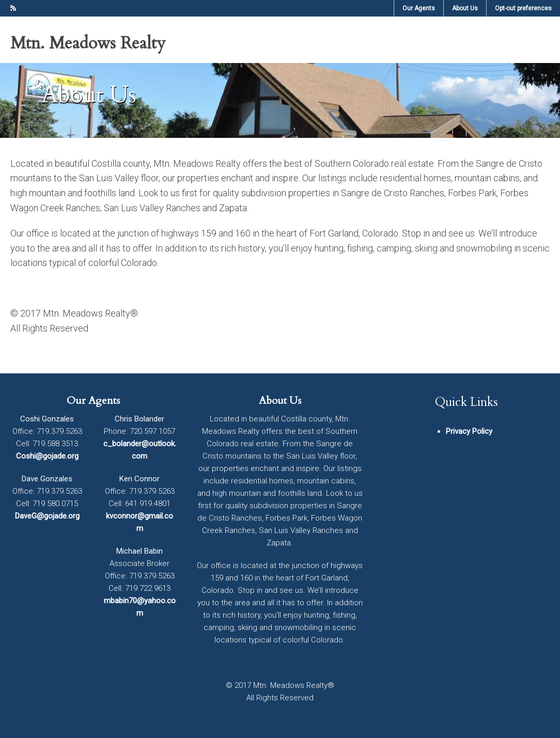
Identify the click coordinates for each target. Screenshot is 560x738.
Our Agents (93, 401)
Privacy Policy (469, 431)
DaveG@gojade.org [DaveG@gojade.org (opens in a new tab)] (47, 516)
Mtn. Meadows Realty (88, 43)
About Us (280, 401)
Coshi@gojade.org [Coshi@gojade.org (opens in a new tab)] (47, 456)
